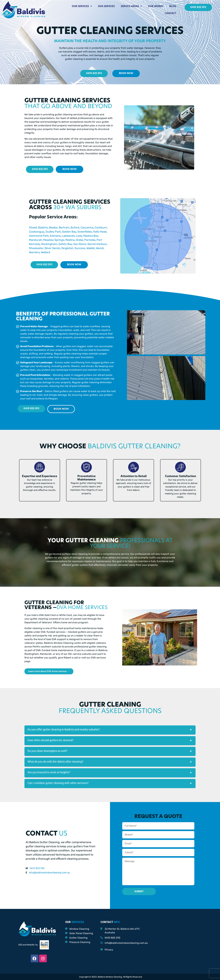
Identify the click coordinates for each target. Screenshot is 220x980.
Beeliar (53, 228)
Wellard (46, 252)
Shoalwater (36, 248)
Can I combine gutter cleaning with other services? (58, 783)
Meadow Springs (54, 240)
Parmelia (90, 240)
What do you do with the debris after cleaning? (55, 762)
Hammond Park (39, 236)
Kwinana (55, 236)
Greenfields (85, 232)
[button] (110, 730)
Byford (75, 228)
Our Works (156, 6)
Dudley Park (53, 232)
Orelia (79, 240)
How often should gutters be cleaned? (50, 740)
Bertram (64, 228)
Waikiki (91, 248)
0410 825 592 (37, 868)
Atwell (33, 228)
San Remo (80, 244)
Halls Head (100, 232)
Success (80, 248)
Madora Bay (91, 236)
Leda (79, 236)
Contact (170, 13)
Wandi (100, 248)
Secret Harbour (97, 244)
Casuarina (87, 228)
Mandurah (36, 240)
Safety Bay (65, 244)
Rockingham (49, 244)
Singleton (67, 248)
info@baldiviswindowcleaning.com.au (49, 873)
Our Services (82, 6)
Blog (173, 6)
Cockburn (100, 228)
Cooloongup (37, 232)
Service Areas (131, 6)
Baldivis (43, 228)
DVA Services (106, 6)
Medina (70, 240)
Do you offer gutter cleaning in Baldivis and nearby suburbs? (64, 729)
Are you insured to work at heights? (49, 772)
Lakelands (68, 236)
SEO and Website (26, 945)
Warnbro (34, 252)
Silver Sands (52, 248)
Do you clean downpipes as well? (47, 751)
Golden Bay (69, 232)
